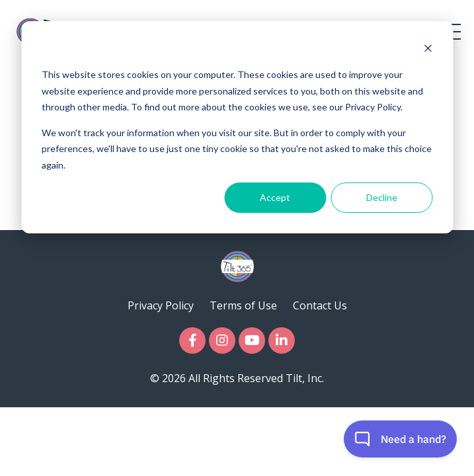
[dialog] (237, 127)
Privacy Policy (161, 305)
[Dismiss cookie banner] (428, 50)
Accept (275, 197)
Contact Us (320, 305)
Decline (382, 197)
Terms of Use (243, 305)
